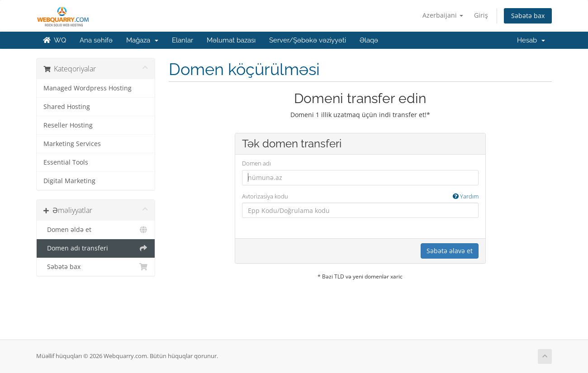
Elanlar (183, 40)
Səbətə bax (528, 16)
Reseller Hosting (68, 125)
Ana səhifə (96, 40)
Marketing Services (72, 144)
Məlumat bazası (231, 40)
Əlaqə (369, 40)
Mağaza (142, 40)
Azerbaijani (443, 15)
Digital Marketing (69, 181)
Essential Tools (66, 162)
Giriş (481, 15)
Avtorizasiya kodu (360, 196)
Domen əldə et (96, 230)
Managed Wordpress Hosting (88, 88)
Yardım (466, 196)
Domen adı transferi (96, 248)
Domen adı (256, 163)
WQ (55, 40)
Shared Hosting (67, 107)
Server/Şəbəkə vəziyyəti (308, 40)
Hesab (531, 40)
